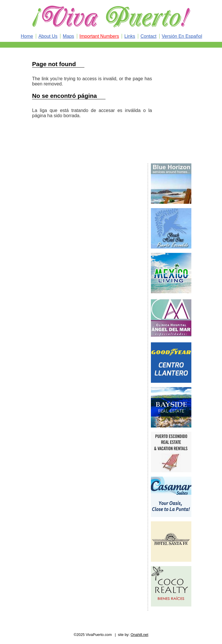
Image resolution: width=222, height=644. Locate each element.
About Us (48, 36)
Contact (148, 36)
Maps (68, 36)
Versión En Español (182, 36)
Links (130, 36)
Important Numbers (99, 36)
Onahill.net (139, 635)
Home (27, 36)
